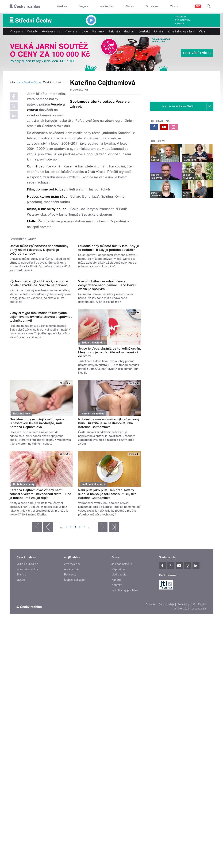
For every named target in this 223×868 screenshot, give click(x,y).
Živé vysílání (72, 672)
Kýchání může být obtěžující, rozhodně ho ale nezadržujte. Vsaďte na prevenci (39, 391)
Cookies (151, 712)
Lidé (85, 31)
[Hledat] (209, 6)
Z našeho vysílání (181, 31)
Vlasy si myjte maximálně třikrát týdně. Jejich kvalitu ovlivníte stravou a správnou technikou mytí (41, 460)
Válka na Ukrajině (27, 672)
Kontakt (144, 31)
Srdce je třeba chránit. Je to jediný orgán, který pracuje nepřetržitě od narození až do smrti (110, 460)
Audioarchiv (182, 20)
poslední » (114, 635)
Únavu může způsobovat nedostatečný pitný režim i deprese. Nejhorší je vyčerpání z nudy (39, 322)
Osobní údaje (166, 712)
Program (84, 6)
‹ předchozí (48, 635)
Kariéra (116, 688)
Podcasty (70, 682)
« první (37, 635)
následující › (103, 635)
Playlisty (71, 31)
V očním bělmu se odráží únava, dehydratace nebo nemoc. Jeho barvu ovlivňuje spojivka (107, 393)
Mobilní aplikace (74, 688)
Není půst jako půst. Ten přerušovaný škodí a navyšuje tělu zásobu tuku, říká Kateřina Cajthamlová (107, 602)
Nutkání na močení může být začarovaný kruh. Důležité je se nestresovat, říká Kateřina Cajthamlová (109, 531)
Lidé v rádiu (119, 682)
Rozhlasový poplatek (125, 698)
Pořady (32, 31)
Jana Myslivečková (29, 135)
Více (204, 31)
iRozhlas (62, 6)
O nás (159, 31)
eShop (21, 688)
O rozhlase (152, 6)
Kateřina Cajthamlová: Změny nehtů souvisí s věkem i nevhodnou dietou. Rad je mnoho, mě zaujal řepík (41, 602)
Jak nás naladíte (121, 31)
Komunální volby (27, 677)
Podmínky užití (186, 712)
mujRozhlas (107, 6)
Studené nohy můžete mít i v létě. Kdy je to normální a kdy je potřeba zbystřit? (109, 320)
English (202, 712)
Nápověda (118, 677)
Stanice (130, 6)
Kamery (179, 24)
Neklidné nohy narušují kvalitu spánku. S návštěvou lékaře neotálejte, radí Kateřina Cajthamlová (38, 531)
